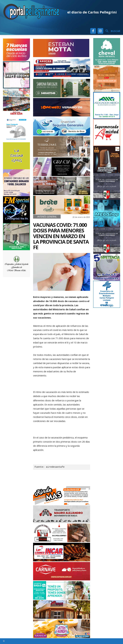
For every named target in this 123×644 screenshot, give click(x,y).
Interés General (47, 217)
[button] (112, 31)
